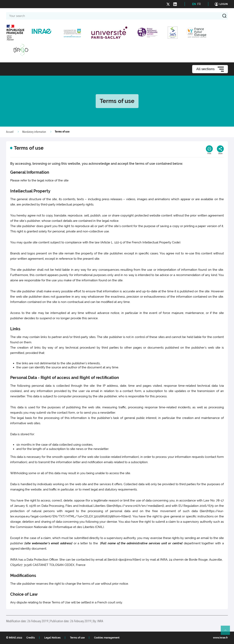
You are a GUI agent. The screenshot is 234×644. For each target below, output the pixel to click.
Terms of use (77, 638)
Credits (31, 638)
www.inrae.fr (220, 638)
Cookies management (107, 638)
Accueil (10, 132)
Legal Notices (52, 638)
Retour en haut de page (227, 632)
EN (194, 4)
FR (199, 4)
